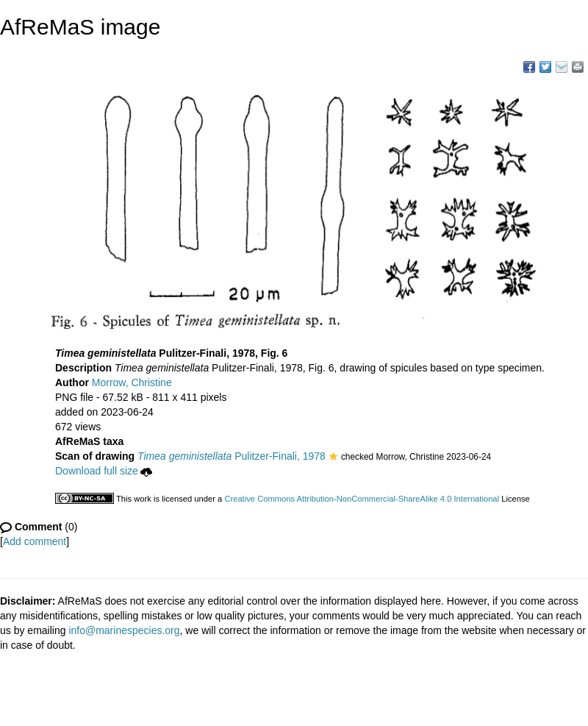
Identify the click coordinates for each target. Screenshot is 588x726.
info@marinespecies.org (124, 630)
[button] (333, 458)
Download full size (104, 471)
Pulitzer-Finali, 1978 (232, 456)
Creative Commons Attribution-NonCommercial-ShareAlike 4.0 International (362, 499)
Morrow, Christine (132, 382)
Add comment (35, 541)
